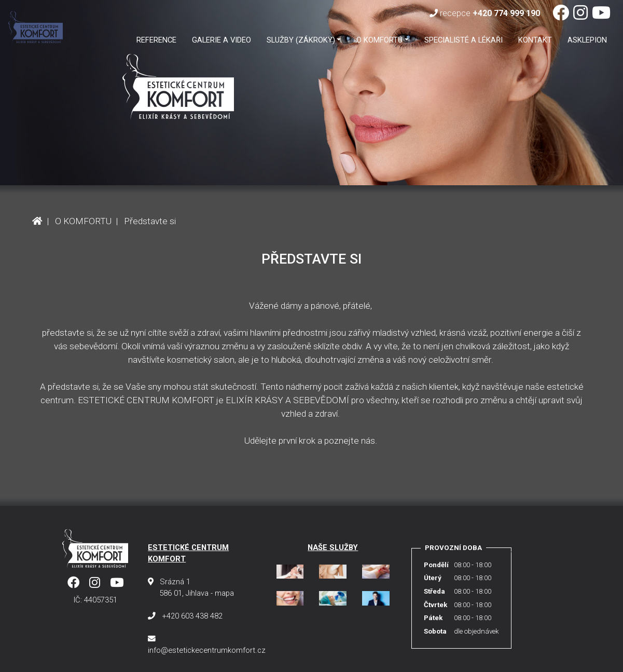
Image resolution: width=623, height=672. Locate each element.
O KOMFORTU (83, 221)
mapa (224, 593)
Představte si (150, 221)
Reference (156, 40)
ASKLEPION (587, 40)
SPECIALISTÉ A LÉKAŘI (463, 40)
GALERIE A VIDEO (221, 40)
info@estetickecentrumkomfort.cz (207, 650)
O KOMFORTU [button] (379, 40)
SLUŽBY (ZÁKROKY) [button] (301, 40)
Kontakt (535, 40)
